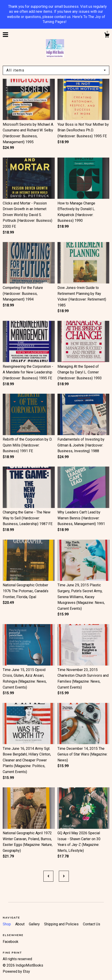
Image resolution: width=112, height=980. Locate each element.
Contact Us (92, 924)
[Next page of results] (64, 876)
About (20, 924)
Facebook (11, 942)
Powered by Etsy (16, 971)
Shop (7, 924)
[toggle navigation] (5, 35)
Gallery (35, 924)
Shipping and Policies (62, 924)
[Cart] (107, 36)
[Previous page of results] (48, 876)
